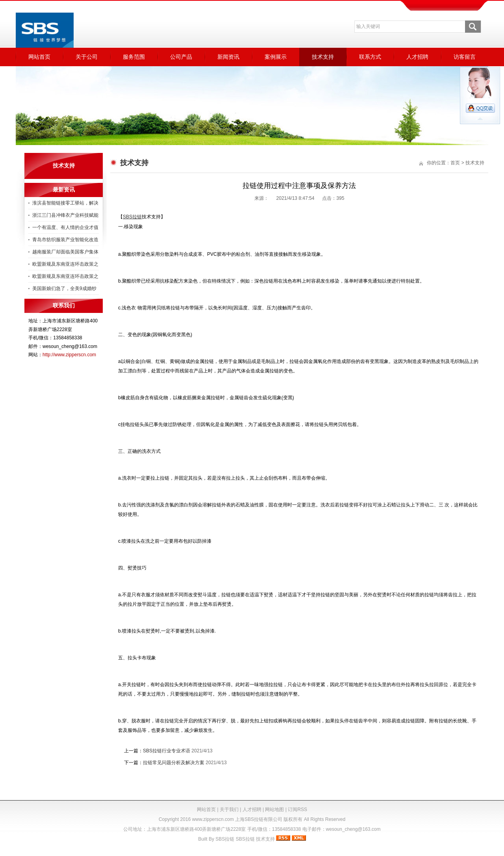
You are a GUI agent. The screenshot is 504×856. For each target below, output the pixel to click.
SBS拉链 (225, 839)
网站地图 (274, 809)
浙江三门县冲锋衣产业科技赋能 (65, 215)
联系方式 (370, 57)
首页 (455, 163)
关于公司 (87, 57)
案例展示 (276, 57)
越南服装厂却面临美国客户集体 (65, 252)
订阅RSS (297, 809)
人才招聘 (417, 57)
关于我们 (229, 809)
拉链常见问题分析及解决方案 (174, 763)
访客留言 (465, 57)
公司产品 (181, 57)
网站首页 (39, 57)
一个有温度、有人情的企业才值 (65, 227)
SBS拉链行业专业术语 (167, 751)
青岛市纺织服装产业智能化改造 (65, 240)
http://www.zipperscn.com (69, 355)
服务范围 (134, 57)
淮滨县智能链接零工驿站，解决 (65, 203)
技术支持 (323, 57)
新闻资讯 (228, 57)
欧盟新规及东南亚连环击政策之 (65, 264)
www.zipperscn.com (213, 819)
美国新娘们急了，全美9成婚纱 (64, 288)
